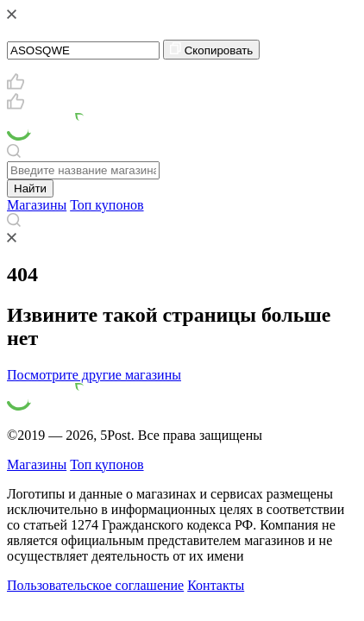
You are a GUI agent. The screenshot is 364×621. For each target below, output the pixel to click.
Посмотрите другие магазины (94, 375)
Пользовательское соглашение (95, 585)
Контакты (216, 585)
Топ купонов (107, 205)
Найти (30, 188)
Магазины (37, 205)
